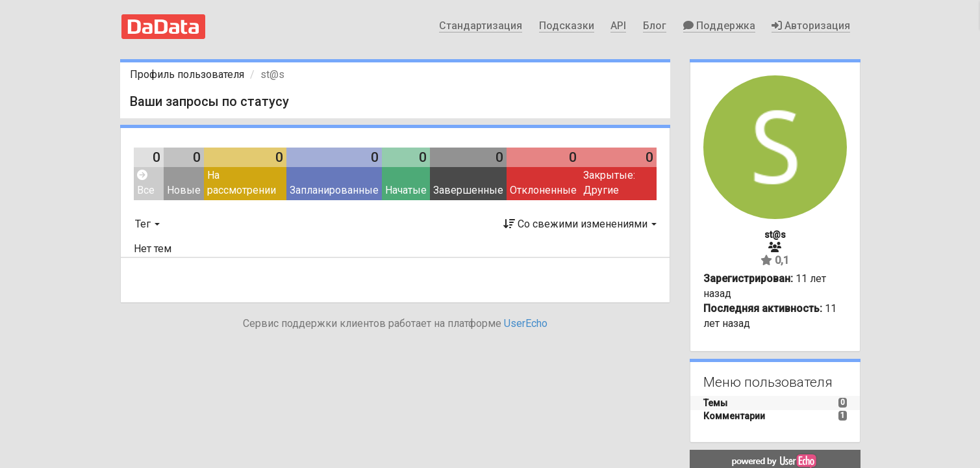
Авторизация (811, 26)
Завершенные (468, 190)
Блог (655, 26)
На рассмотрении (242, 183)
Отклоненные (543, 190)
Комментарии (734, 416)
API (618, 26)
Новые (184, 190)
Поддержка (719, 26)
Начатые (406, 190)
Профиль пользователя (187, 74)
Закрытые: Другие (609, 183)
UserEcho (526, 323)
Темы (715, 403)
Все (146, 183)
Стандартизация (481, 26)
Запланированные (334, 190)
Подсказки (567, 26)
